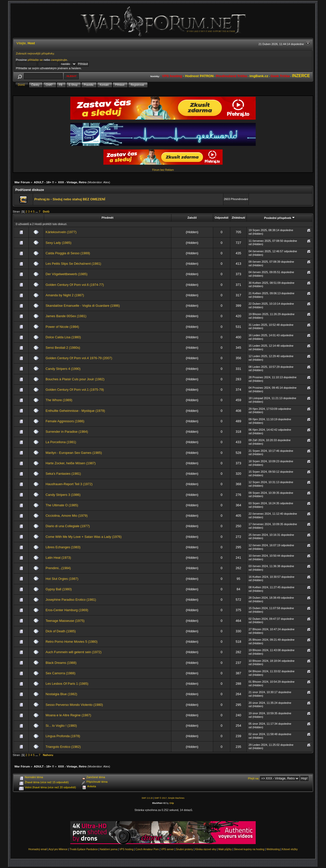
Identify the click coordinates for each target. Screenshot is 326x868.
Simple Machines (176, 798)
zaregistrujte (59, 60)
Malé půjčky (225, 849)
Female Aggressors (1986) (65, 421)
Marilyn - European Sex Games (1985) (74, 453)
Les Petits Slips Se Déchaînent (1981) (73, 264)
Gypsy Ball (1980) (59, 589)
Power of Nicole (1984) (62, 327)
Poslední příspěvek (280, 218)
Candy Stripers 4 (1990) (63, 369)
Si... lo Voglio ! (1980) (61, 726)
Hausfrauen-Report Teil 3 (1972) (69, 484)
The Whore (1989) (59, 400)
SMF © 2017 (161, 798)
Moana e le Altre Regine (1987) (68, 715)
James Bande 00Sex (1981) (66, 316)
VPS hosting (126, 849)
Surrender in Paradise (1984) (67, 432)
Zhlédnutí (238, 218)
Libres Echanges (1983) (63, 547)
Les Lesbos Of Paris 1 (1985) (67, 684)
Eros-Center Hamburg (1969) (67, 610)
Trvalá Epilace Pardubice (84, 849)
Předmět (108, 218)
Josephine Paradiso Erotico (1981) (71, 600)
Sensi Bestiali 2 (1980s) (63, 348)
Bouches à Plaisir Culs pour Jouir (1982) (75, 379)
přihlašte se (35, 60)
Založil (192, 218)
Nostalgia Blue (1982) (61, 694)
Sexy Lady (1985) (58, 243)
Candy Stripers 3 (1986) (63, 495)
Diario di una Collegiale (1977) (68, 526)
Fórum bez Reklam (163, 170)
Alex (106, 182)
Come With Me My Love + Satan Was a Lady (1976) (84, 537)
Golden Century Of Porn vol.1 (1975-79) (75, 390)
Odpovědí (222, 218)
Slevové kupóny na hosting (249, 849)
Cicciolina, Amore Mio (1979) (67, 516)
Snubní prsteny (185, 849)
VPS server (167, 849)
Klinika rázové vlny (206, 849)
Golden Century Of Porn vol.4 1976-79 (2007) (79, 358)
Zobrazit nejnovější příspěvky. (35, 53)
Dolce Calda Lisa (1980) (63, 337)
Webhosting (273, 849)
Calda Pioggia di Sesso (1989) (68, 253)
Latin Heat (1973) (58, 558)
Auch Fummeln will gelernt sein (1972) (74, 652)
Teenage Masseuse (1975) (65, 621)
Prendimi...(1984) (58, 568)
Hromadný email (38, 849)
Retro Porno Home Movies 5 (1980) (72, 642)
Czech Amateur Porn (147, 849)
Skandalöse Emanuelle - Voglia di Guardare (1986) (83, 306)
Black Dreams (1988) (61, 663)
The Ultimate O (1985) (62, 505)
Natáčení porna (108, 849)
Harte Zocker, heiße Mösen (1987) (71, 463)
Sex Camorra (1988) (60, 673)
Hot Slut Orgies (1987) (62, 579)
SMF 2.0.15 (147, 798)
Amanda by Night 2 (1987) (65, 295)
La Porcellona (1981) (61, 442)
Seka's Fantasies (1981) (63, 474)
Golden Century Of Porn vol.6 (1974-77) (75, 285)
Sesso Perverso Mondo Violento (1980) (74, 705)
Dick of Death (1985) (61, 631)
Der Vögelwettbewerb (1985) (66, 274)
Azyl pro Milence (58, 849)
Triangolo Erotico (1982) (63, 747)
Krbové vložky (290, 849)
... (37, 211)
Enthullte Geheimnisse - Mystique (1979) (75, 411)
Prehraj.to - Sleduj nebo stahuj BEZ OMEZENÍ (70, 199)
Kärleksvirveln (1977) (61, 232)
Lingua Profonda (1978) (63, 736)
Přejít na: (254, 778)
